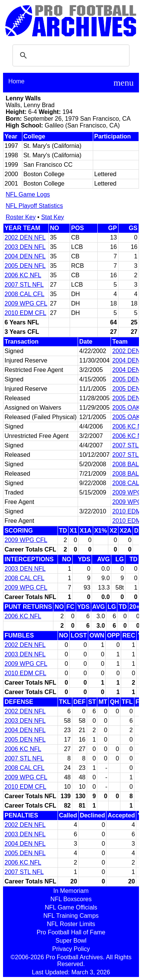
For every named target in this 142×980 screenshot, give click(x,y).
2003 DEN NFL (25, 247)
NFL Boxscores (71, 899)
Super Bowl (71, 941)
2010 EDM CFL (25, 313)
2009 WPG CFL (26, 303)
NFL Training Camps (71, 916)
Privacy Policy (71, 949)
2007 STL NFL (24, 285)
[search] (70, 55)
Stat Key (53, 217)
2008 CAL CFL (24, 294)
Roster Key (21, 217)
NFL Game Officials (71, 907)
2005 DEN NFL (25, 266)
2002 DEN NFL (25, 237)
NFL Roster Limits (71, 924)
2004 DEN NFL (25, 256)
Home (16, 81)
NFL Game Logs (28, 194)
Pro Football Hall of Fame (71, 932)
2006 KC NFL (23, 275)
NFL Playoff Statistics (34, 206)
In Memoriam (71, 891)
